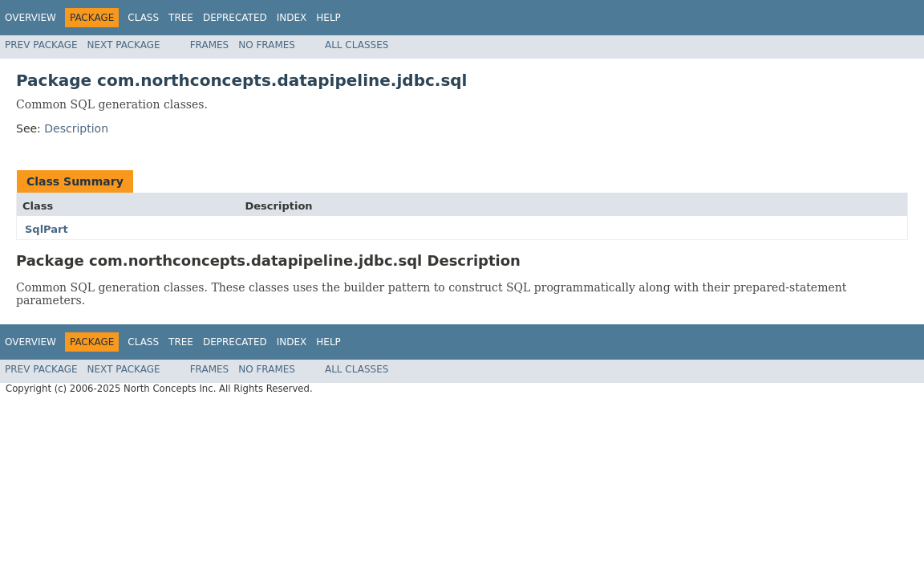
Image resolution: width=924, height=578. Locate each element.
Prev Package (41, 45)
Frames (210, 45)
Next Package (124, 45)
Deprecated (235, 18)
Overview (30, 18)
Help (328, 18)
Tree (181, 18)
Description (76, 128)
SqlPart (47, 229)
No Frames (267, 45)
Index (292, 18)
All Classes (357, 45)
